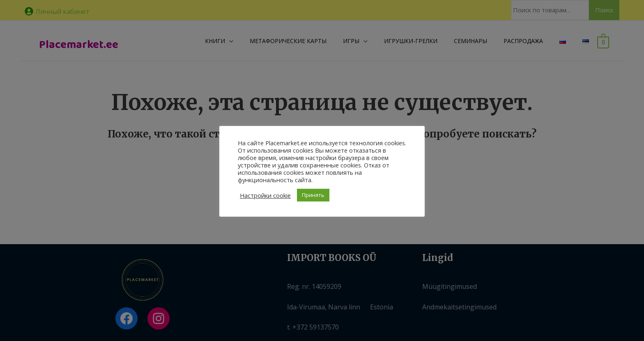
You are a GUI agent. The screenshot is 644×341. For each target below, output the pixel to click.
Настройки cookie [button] (265, 195)
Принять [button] (313, 195)
